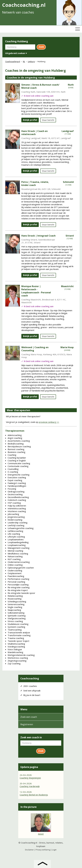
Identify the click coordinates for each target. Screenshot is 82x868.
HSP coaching (14, 503)
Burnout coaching (16, 449)
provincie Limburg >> (49, 422)
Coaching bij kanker (17, 458)
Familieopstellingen (17, 486)
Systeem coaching (16, 627)
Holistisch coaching (17, 500)
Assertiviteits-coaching (19, 441)
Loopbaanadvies (16, 539)
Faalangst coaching (17, 483)
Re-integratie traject (18, 590)
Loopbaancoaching (17, 545)
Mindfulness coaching (18, 554)
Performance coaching (18, 579)
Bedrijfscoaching (16, 444)
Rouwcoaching (15, 599)
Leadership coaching (18, 523)
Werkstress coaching (18, 658)
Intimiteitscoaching (17, 508)
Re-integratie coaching (19, 587)
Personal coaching (16, 582)
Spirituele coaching (17, 616)
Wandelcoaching (15, 652)
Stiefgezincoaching (17, 618)
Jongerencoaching (16, 517)
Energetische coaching (19, 475)
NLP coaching (14, 559)
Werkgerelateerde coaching (21, 655)
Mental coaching (15, 551)
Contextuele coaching (18, 466)
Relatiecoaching (15, 596)
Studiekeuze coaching (18, 624)
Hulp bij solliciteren (17, 506)
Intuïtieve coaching (17, 511)
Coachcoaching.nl (29, 843)
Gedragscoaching (16, 492)
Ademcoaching (15, 435)
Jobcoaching (13, 514)
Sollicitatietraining (16, 613)
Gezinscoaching (15, 494)
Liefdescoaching (15, 531)
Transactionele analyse (19, 632)
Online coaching (15, 565)
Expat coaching (15, 480)
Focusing (12, 489)
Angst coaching (15, 438)
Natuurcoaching (15, 556)
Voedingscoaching (16, 647)
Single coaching (15, 607)
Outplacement (15, 573)
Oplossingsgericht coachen (21, 568)
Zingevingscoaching (17, 661)
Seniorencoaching (16, 604)
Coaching (12, 455)
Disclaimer (29, 850)
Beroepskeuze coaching (19, 446)
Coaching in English (17, 460)
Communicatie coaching (19, 463)
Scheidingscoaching (17, 601)
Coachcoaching (30, 678)
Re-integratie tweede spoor (21, 593)
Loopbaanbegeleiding (18, 542)
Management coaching (19, 548)
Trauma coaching (16, 638)
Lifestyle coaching (16, 537)
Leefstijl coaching (16, 525)
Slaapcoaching (14, 610)
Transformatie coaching (19, 635)
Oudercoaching (15, 570)
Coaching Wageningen (30, 778)
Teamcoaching (15, 630)
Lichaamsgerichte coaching (21, 528)
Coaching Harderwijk (30, 786)
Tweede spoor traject (18, 641)
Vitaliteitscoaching (16, 644)
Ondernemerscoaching (19, 562)
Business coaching (16, 452)
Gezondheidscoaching (18, 497)
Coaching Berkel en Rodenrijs (34, 795)
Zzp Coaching (14, 663)
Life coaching (14, 534)
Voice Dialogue (15, 649)
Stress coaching (15, 621)
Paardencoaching (16, 576)
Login (54, 850)
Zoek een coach (29, 717)
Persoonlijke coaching (18, 585)
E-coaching (13, 472)
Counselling (13, 469)
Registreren (27, 724)
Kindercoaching (15, 520)
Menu (24, 709)
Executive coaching (17, 477)
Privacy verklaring (43, 850)
